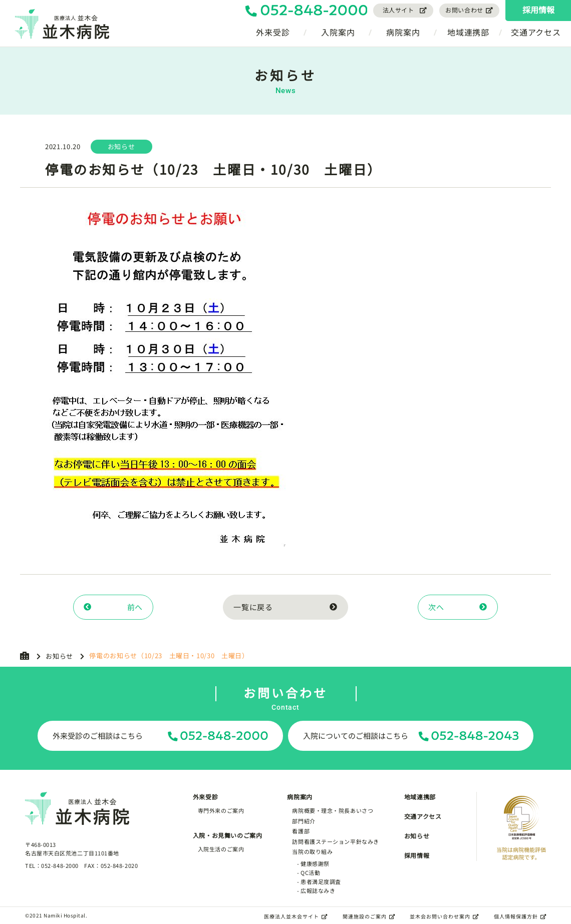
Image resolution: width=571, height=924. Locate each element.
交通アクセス (536, 32)
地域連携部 (468, 32)
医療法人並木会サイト (296, 916)
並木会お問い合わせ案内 (444, 916)
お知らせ (59, 656)
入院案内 (338, 32)
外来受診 (273, 32)
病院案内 (403, 32)
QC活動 (310, 872)
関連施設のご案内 (369, 916)
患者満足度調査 (321, 881)
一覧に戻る (285, 607)
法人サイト (405, 10)
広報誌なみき (318, 890)
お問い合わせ (469, 10)
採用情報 (538, 10)
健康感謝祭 (315, 863)
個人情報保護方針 (520, 916)
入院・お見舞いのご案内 (228, 835)
